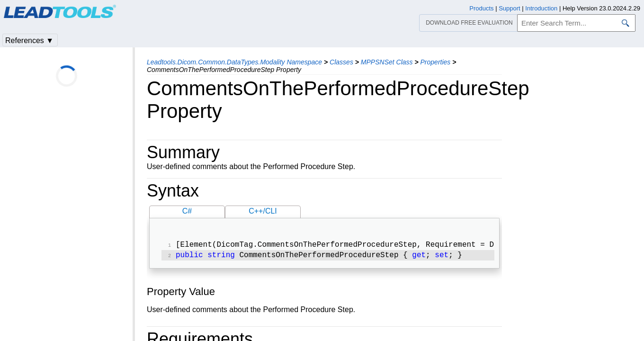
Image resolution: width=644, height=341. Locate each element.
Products (481, 8)
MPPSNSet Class (387, 62)
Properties (436, 62)
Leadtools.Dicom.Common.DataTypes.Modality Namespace (234, 62)
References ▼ (29, 40)
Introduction (541, 8)
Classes (341, 62)
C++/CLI (263, 211)
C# (187, 211)
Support (510, 8)
